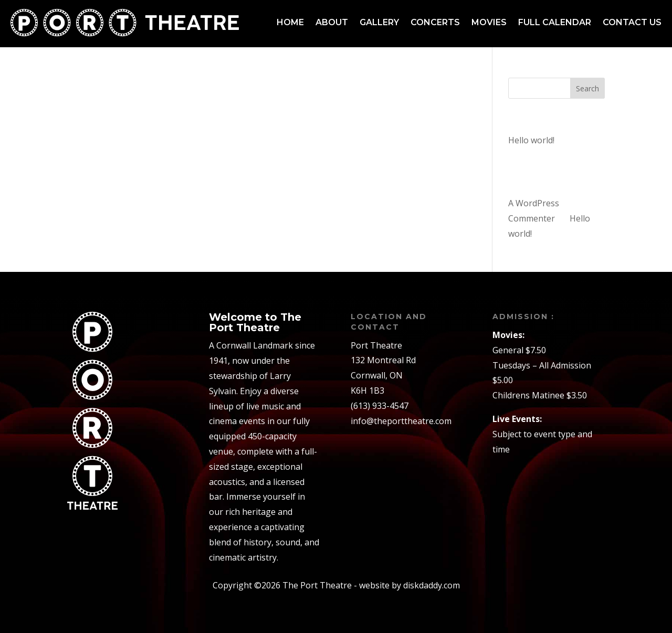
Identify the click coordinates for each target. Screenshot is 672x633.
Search (587, 88)
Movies (489, 22)
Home (290, 22)
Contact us (632, 22)
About (332, 22)
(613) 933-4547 (380, 406)
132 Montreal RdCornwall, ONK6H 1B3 (383, 375)
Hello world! (531, 140)
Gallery (379, 22)
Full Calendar (555, 22)
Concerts (435, 22)
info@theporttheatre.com (401, 421)
